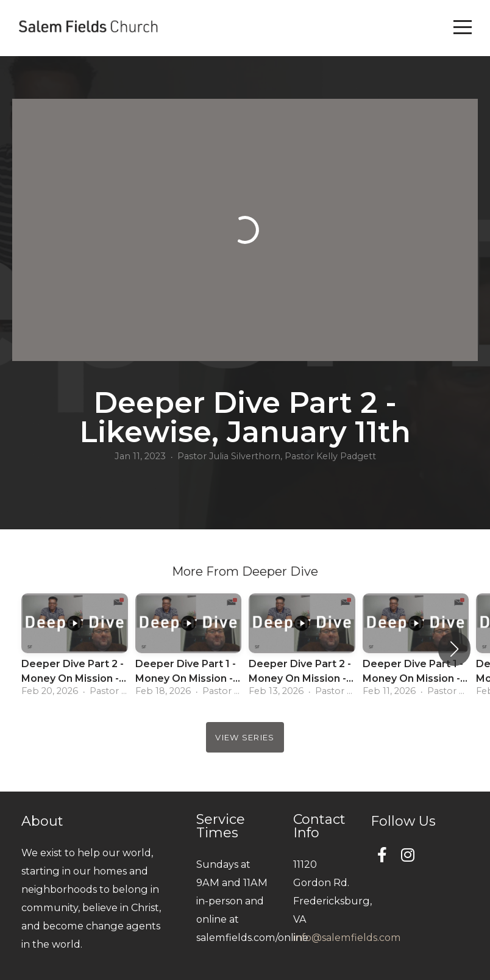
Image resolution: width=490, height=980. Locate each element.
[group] (75, 649)
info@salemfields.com (347, 937)
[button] (454, 649)
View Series (245, 737)
